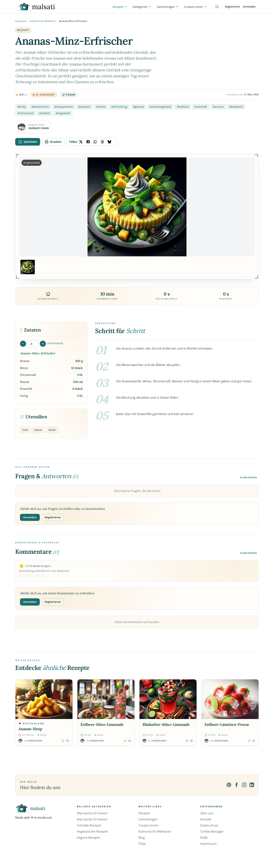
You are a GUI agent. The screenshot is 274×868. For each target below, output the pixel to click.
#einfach (45, 113)
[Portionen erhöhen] (43, 344)
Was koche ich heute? (92, 813)
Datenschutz (209, 825)
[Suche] (217, 7)
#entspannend (64, 107)
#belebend (236, 107)
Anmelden (249, 7)
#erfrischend (25, 113)
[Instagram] (244, 785)
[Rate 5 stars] (43, 576)
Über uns (207, 813)
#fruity (22, 107)
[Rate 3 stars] (32, 576)
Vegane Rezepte (88, 838)
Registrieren (233, 7)
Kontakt (206, 819)
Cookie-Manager (212, 831)
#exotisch (84, 107)
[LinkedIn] (252, 785)
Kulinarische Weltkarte (43, 21)
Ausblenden (249, 477)
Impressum (208, 844)
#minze (101, 107)
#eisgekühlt (63, 113)
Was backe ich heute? (92, 819)
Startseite (21, 21)
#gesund (138, 107)
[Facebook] (237, 785)
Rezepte (144, 813)
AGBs (204, 838)
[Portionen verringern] (23, 344)
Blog (142, 838)
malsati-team (39, 128)
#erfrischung (119, 107)
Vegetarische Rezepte (92, 831)
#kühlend (183, 107)
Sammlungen (148, 819)
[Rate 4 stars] (37, 576)
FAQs (142, 844)
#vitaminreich (40, 107)
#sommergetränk (160, 107)
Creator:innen (149, 825)
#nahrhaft (201, 107)
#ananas (218, 107)
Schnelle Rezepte (89, 825)
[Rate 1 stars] (22, 576)
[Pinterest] (229, 785)
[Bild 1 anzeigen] (28, 267)
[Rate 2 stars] (27, 576)
